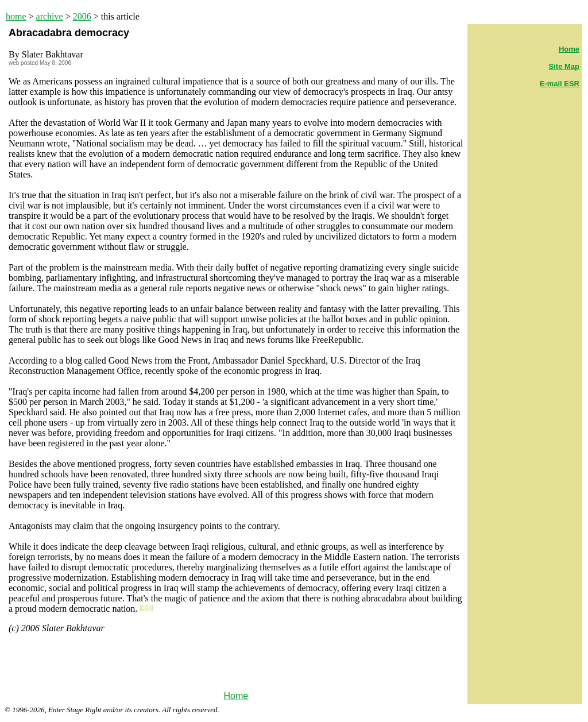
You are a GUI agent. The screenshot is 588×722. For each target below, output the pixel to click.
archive (50, 16)
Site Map (564, 66)
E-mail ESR (560, 84)
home (16, 16)
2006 (82, 16)
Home (236, 696)
